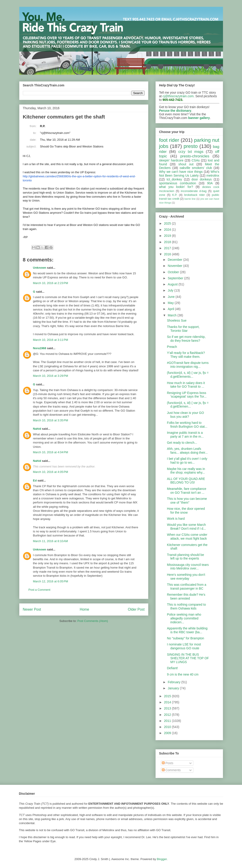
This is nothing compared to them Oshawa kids (186, 606)
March (173, 315)
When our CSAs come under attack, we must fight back (187, 537)
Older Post (136, 609)
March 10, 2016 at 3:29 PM (51, 376)
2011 (168, 721)
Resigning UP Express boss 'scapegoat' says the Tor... (187, 395)
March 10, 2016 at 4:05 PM (51, 472)
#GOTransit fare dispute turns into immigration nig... (188, 365)
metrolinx (213, 175)
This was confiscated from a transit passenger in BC (187, 587)
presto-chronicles (195, 156)
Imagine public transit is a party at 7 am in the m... (185, 435)
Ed (35, 480)
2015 (168, 696)
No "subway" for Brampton (185, 638)
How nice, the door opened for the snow (186, 511)
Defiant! (172, 668)
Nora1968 (40, 348)
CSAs (196, 160)
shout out (186, 164)
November (175, 266)
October (174, 272)
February (175, 682)
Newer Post (32, 609)
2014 (168, 702)
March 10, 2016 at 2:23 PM (51, 283)
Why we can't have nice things (181, 172)
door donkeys (202, 179)
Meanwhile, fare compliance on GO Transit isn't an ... (187, 491)
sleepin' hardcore (171, 160)
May (171, 303)
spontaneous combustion (178, 183)
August (173, 284)
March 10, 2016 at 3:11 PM (51, 340)
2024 (168, 230)
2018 (168, 242)
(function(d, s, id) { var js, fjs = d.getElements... (188, 375)
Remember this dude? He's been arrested (186, 596)
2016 (168, 254)
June (172, 297)
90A (210, 183)
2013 (168, 708)
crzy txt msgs (191, 152)
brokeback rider (195, 195)
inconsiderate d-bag (194, 191)
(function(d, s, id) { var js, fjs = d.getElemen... (188, 405)
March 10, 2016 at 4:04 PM (51, 452)
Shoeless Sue (177, 320)
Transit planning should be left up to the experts (185, 557)
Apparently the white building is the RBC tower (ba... (187, 630)
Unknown (40, 268)
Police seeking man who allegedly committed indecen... (184, 618)
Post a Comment (40, 590)
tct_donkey (174, 179)
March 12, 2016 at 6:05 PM (51, 581)
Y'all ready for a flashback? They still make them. (186, 355)
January (174, 688)
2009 (168, 733)
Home (84, 609)
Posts (168, 763)
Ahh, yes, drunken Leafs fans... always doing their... (187, 451)
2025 (168, 223)
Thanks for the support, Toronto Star (183, 329)
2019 (168, 236)
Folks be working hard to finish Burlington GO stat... (187, 425)
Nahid (37, 429)
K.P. (175, 195)
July (171, 290)
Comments (171, 770)
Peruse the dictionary (175, 111)
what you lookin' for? (176, 187)
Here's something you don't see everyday (186, 577)
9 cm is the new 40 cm (183, 674)
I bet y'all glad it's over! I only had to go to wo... (187, 461)
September (176, 278)
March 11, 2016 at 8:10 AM (50, 541)
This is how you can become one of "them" (187, 501)
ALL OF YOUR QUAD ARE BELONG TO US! (186, 481)
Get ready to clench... (182, 443)
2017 (168, 248)
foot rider (169, 140)
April (171, 309)
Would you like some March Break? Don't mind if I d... (186, 527)
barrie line (190, 199)
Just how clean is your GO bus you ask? (185, 415)
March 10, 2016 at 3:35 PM (51, 420)
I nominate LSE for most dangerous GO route (184, 646)
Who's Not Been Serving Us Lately (189, 174)
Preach (172, 347)
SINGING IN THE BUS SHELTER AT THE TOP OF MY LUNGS (188, 658)
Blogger (162, 859)
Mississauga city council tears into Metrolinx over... (188, 567)
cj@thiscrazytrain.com (178, 96)
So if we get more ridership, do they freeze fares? (186, 339)
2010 (168, 727)
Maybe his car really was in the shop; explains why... (186, 471)
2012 (168, 715)
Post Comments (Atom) (93, 621)
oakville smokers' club (196, 168)
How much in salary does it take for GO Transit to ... (186, 385)
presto (191, 146)
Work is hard (176, 519)
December (175, 260)
